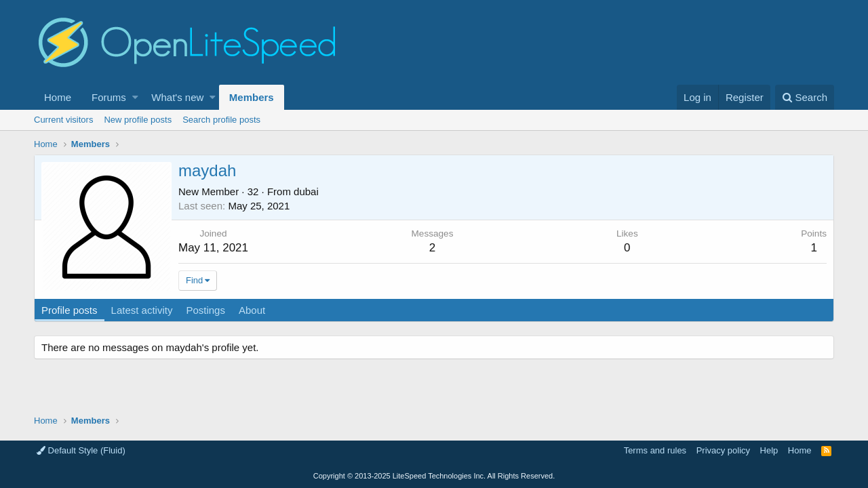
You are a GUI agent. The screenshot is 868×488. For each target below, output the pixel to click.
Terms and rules (655, 450)
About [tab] (252, 310)
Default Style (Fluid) (81, 450)
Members (252, 97)
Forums (109, 97)
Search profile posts (221, 120)
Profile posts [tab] (70, 310)
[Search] (805, 97)
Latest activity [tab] (142, 310)
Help (769, 450)
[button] (135, 97)
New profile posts (138, 120)
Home (58, 97)
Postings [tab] (205, 310)
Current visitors (63, 120)
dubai (306, 191)
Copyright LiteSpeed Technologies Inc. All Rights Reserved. (434, 476)
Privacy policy (723, 450)
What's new (177, 97)
